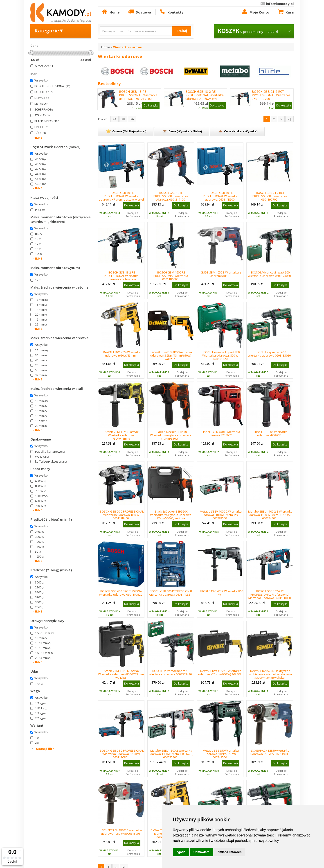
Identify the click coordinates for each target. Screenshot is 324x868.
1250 (40, 556)
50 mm (41, 370)
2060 (40, 607)
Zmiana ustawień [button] (229, 852)
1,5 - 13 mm (44, 633)
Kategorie (49, 30)
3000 (40, 537)
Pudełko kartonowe (50, 452)
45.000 (41, 164)
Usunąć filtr (45, 749)
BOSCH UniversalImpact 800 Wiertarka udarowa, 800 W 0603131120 (221, 355)
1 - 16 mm (43, 648)
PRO (40, 210)
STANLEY (42, 115)
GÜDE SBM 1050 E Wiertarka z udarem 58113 (221, 274)
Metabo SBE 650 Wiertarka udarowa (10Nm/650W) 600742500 (221, 754)
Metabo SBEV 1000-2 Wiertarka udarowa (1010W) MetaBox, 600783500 (221, 515)
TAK (39, 684)
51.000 (41, 179)
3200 (40, 597)
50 (38, 552)
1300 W (41, 496)
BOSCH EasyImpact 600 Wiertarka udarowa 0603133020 (269, 354)
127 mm (42, 421)
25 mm (41, 350)
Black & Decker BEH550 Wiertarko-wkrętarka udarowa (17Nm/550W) (171, 435)
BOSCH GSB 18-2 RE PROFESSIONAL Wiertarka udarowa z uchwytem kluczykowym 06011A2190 (205, 97)
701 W (40, 491)
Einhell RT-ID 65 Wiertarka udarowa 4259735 (270, 433)
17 (38, 244)
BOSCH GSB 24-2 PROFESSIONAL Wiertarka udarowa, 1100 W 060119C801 (122, 754)
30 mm (41, 355)
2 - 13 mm (43, 658)
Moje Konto (255, 12)
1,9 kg (40, 713)
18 (38, 249)
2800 (40, 532)
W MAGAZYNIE (44, 66)
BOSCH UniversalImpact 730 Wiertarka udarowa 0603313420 (170, 672)
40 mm (41, 360)
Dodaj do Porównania (133, 215)
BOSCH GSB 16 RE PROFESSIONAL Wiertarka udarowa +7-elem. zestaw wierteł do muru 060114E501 (121, 198)
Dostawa (139, 12)
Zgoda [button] (181, 852)
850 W (40, 486)
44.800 (41, 174)
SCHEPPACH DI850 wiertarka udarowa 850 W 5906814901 (270, 752)
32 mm (41, 375)
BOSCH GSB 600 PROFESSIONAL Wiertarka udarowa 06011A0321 (171, 593)
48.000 (41, 159)
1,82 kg (41, 708)
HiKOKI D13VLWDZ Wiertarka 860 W (221, 593)
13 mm (41, 300)
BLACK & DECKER (47, 121)
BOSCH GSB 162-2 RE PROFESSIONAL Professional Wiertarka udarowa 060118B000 (269, 594)
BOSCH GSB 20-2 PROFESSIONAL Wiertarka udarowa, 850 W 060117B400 (122, 515)
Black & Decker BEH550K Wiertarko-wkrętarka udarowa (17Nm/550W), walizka (171, 515)
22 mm (41, 324)
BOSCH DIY (43, 92)
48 (123, 119)
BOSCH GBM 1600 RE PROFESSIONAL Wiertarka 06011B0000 (171, 276)
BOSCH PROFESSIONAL (52, 86)
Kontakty (171, 12)
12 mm (41, 319)
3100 (40, 592)
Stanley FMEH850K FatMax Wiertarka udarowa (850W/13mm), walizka (121, 674)
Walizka (42, 457)
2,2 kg (40, 718)
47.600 (41, 169)
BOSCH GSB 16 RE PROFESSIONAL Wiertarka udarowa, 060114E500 (220, 196)
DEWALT (42, 98)
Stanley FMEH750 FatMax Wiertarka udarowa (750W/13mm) (122, 435)
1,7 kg (40, 703)
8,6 (38, 234)
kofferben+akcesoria (51, 461)
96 (132, 119)
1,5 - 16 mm (44, 653)
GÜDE (40, 133)
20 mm (41, 314)
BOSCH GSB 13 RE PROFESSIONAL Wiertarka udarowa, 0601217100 (138, 95)
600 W (40, 481)
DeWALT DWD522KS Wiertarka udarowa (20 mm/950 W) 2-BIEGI (220, 672)
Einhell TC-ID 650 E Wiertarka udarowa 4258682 (221, 433)
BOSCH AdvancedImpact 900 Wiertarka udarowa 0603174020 (269, 274)
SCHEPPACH (44, 109)
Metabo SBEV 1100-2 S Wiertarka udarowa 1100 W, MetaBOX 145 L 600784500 (270, 515)
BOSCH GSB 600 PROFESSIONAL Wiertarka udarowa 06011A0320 (121, 593)
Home (110, 12)
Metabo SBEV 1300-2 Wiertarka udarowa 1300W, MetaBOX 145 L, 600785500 (171, 754)
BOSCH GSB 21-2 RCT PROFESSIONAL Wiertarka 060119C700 (271, 95)
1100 (40, 547)
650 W (40, 501)
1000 (40, 542)
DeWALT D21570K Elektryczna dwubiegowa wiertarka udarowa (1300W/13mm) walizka (270, 674)
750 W (40, 506)
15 (38, 239)
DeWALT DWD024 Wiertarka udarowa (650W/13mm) (122, 354)
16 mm (41, 305)
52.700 (41, 184)
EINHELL (41, 127)
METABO (42, 104)
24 (115, 119)
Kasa (286, 12)
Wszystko (41, 80)
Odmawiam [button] (201, 852)
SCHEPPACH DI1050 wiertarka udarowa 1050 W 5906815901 (121, 832)
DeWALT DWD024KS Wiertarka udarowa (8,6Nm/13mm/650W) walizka (171, 355)
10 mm (41, 406)
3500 (40, 602)
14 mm (41, 310)
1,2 (38, 254)
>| (289, 119)
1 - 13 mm (43, 643)
